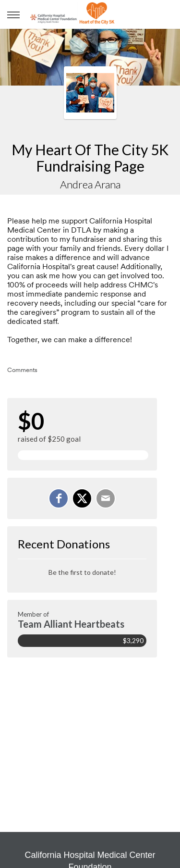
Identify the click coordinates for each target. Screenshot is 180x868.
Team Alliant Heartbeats (71, 624)
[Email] (106, 498)
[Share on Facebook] (59, 498)
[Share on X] (82, 498)
